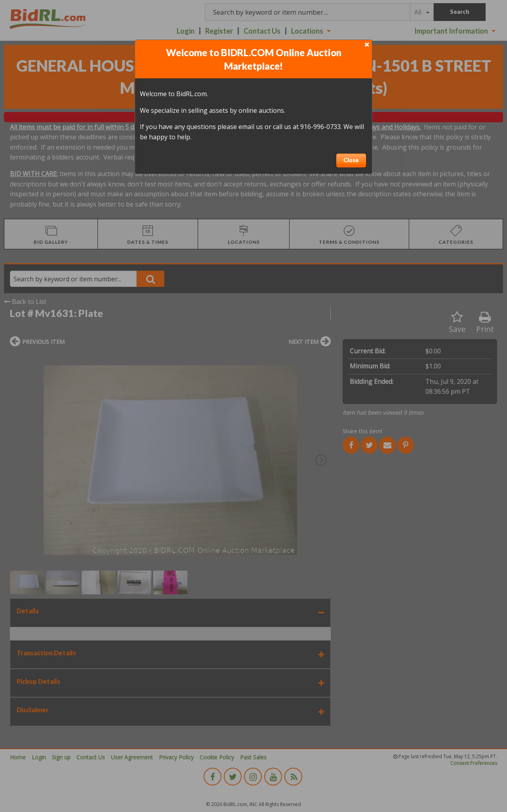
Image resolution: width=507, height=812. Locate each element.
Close (351, 160)
